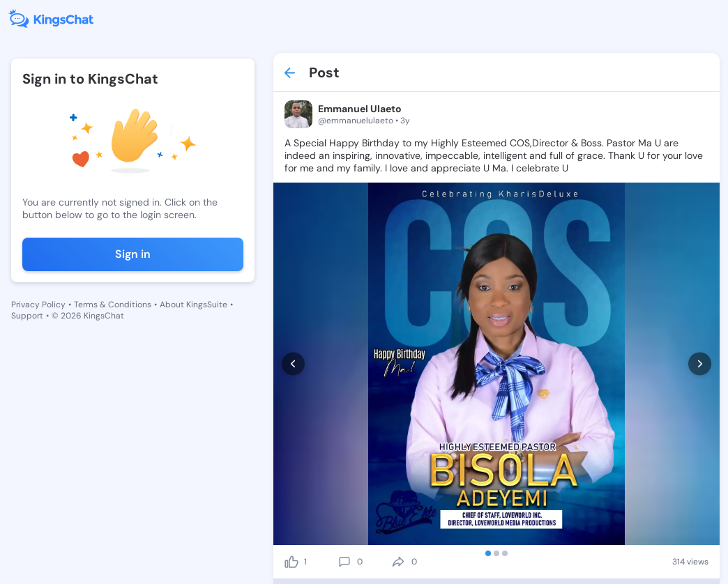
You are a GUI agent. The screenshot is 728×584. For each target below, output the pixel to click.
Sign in (133, 254)
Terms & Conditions (113, 305)
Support (27, 316)
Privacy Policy (38, 305)
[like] (291, 562)
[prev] (293, 364)
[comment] (344, 562)
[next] (700, 364)
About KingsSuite (194, 305)
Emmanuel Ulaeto (360, 109)
